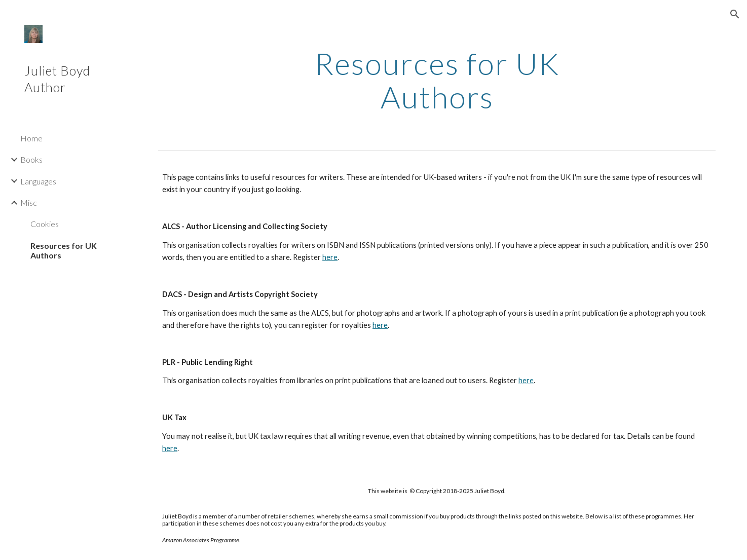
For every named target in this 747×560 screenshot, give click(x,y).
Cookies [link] (45, 224)
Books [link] (31, 159)
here (330, 257)
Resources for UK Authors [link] (64, 250)
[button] (735, 14)
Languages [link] (38, 181)
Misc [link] (29, 202)
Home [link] (31, 138)
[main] (437, 80)
